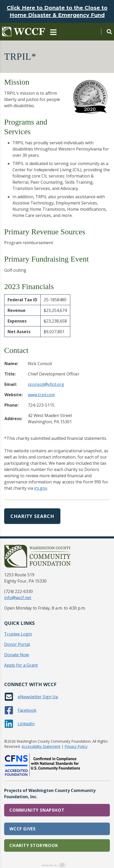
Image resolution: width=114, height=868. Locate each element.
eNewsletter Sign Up (38, 697)
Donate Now (17, 655)
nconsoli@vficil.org (46, 384)
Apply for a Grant (21, 665)
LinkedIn (26, 724)
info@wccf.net (18, 598)
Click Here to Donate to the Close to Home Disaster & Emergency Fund (57, 11)
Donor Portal (17, 644)
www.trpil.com (41, 395)
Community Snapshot (37, 810)
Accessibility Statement (41, 746)
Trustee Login (18, 634)
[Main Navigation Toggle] (53, 32)
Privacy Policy (76, 746)
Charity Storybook (34, 845)
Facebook (27, 710)
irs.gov (41, 488)
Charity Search (32, 516)
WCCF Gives (23, 829)
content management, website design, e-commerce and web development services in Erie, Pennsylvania (57, 865)
